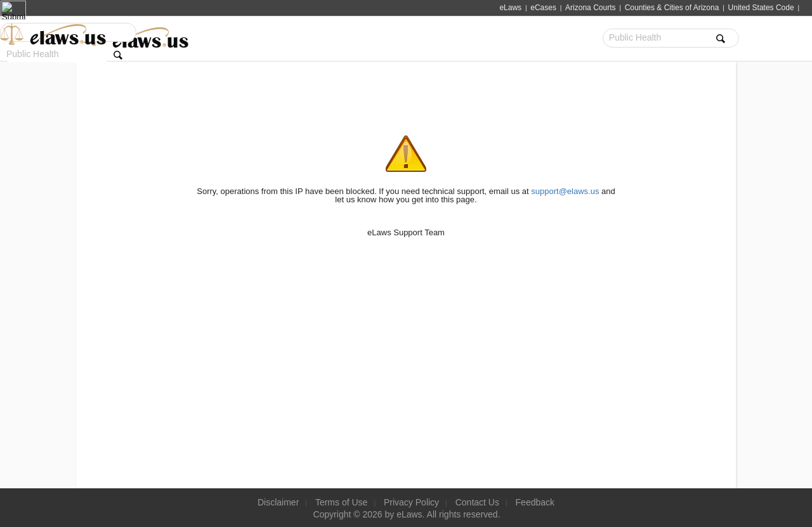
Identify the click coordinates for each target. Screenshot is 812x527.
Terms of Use (341, 502)
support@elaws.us (565, 191)
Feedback (535, 502)
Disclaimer (278, 502)
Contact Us (477, 502)
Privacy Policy (411, 502)
